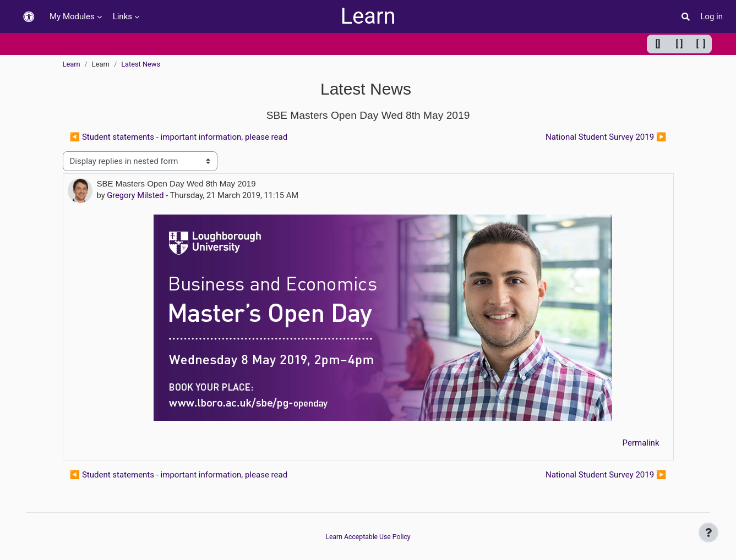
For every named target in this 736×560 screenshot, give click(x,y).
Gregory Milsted (137, 195)
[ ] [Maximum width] (701, 44)
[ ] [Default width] (680, 44)
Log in (712, 17)
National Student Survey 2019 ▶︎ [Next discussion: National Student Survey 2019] (606, 137)
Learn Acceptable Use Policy (368, 537)
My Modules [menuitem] (72, 17)
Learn (368, 16)
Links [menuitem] (122, 17)
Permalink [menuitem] (641, 443)
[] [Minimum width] (658, 44)
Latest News (141, 64)
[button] (29, 17)
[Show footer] (708, 532)
